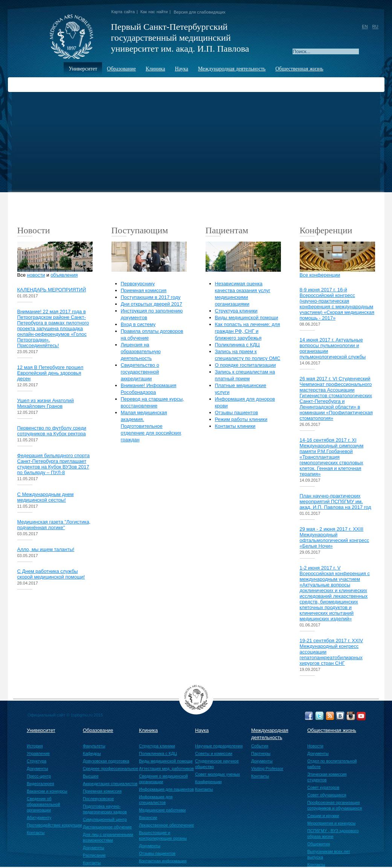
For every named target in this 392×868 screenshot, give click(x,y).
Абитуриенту (39, 817)
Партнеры (261, 753)
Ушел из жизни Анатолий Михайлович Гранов (46, 403)
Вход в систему (138, 324)
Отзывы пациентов (237, 413)
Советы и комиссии (214, 753)
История (35, 746)
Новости (315, 746)
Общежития (319, 844)
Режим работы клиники (241, 419)
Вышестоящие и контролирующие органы (163, 835)
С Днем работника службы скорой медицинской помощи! (51, 574)
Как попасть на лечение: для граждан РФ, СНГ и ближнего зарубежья (248, 331)
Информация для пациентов (166, 789)
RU (375, 26)
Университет (83, 69)
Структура (37, 761)
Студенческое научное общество (217, 764)
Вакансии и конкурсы (47, 791)
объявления (64, 275)
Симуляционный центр (105, 819)
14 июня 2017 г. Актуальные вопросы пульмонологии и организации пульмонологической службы (333, 348)
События (260, 746)
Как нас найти (154, 12)
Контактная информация (163, 861)
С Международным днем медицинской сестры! (46, 497)
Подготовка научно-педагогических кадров (105, 809)
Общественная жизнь (299, 69)
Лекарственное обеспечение (166, 825)
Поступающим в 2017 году (151, 297)
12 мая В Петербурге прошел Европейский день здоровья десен (50, 373)
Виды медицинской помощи (247, 318)
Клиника (156, 69)
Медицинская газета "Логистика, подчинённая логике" (54, 525)
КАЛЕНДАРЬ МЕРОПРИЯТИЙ (52, 290)
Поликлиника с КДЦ (237, 345)
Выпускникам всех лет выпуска (329, 854)
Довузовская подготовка (106, 761)
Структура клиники (236, 311)
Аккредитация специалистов (110, 784)
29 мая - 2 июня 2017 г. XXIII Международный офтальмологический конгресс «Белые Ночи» (335, 537)
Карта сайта (123, 12)
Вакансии (148, 817)
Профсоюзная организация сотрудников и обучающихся (335, 805)
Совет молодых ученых (217, 774)
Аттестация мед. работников (166, 768)
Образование (121, 69)
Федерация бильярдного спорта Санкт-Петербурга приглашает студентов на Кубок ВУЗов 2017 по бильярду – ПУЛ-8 (54, 464)
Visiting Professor (267, 768)
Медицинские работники (162, 810)
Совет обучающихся (327, 795)
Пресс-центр (39, 776)
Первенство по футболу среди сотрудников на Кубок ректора (52, 431)
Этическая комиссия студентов (327, 777)
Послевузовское (98, 799)
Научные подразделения (219, 746)
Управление (38, 753)
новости (36, 275)
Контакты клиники (235, 426)
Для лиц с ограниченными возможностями (108, 837)
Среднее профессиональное (111, 768)
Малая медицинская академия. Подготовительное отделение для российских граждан (151, 426)
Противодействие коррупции (54, 825)
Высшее (91, 776)
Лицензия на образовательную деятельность (141, 351)
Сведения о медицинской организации (163, 779)
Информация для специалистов (156, 800)
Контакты (36, 833)
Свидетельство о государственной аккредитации (140, 372)
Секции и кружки (323, 816)
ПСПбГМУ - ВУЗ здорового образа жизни (333, 834)
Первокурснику (138, 284)
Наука (181, 69)
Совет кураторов (323, 787)
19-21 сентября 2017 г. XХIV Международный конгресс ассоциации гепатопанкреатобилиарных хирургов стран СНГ (331, 652)
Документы (37, 768)
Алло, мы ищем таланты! (46, 549)
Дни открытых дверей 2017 (152, 304)
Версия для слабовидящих (200, 12)
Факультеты (94, 746)
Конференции (208, 782)
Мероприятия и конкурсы (331, 823)
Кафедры (92, 753)
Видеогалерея (40, 784)
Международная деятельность (232, 69)
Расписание (94, 855)
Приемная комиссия (144, 290)
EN (365, 26)
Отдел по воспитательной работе (332, 764)
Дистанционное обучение (107, 827)
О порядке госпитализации (246, 365)
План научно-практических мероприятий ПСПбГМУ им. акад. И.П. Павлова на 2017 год (336, 501)
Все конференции (320, 275)
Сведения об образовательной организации (43, 804)
